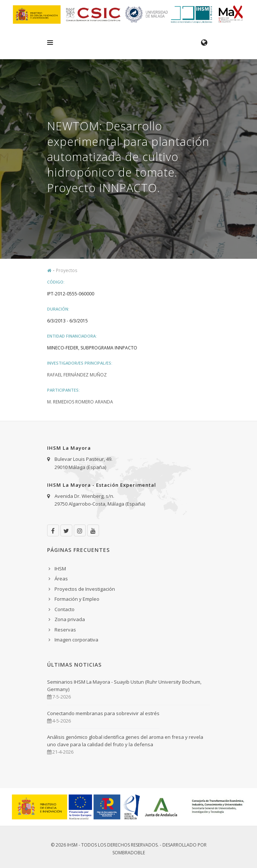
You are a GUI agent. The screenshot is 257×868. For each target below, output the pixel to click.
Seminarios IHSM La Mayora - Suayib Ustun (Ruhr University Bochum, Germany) (124, 686)
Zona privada (70, 619)
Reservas (65, 630)
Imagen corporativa (76, 640)
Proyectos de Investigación (85, 589)
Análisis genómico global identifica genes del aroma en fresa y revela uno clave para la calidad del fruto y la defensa (125, 741)
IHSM (60, 569)
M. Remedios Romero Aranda (80, 402)
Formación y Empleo (77, 599)
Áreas (61, 579)
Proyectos (67, 270)
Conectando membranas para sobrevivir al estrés (103, 713)
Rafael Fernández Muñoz (77, 375)
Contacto (65, 609)
